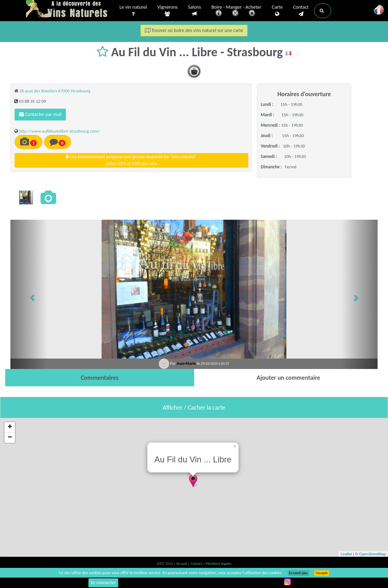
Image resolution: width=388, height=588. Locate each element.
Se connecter (103, 583)
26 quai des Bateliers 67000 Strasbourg (55, 91)
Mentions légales (218, 564)
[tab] (100, 378)
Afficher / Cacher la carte (194, 408)
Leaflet (346, 554)
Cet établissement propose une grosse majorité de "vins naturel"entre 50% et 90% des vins (131, 160)
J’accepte (322, 573)
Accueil (182, 564)
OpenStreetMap (372, 554)
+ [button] (10, 427)
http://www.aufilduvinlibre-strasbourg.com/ (59, 131)
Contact (301, 11)
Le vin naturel (133, 11)
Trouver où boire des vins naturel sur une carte (194, 30)
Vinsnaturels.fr (69, 9)
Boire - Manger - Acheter (236, 11)
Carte (277, 11)
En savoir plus (298, 573)
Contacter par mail (40, 114)
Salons (195, 11)
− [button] (10, 438)
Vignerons (168, 11)
